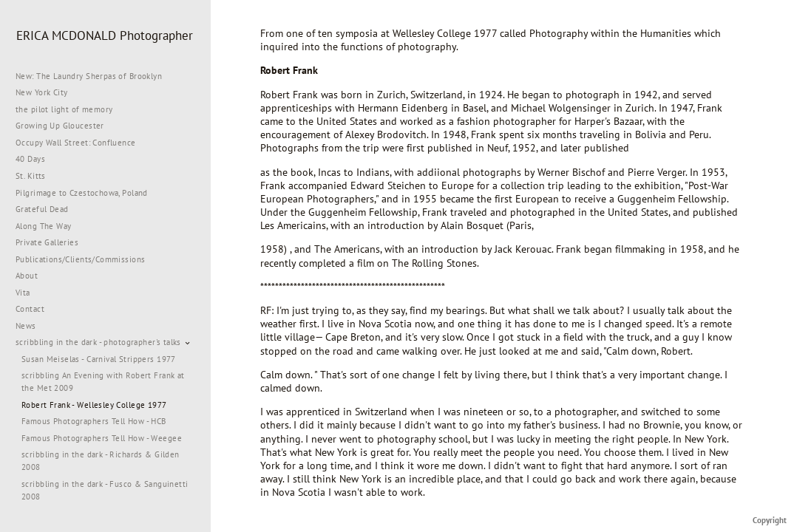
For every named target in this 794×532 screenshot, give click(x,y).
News (26, 326)
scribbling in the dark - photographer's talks (104, 342)
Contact (30, 309)
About (27, 276)
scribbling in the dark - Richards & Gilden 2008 (101, 461)
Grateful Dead (42, 209)
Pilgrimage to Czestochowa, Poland (82, 193)
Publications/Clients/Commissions (80, 259)
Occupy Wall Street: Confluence (76, 143)
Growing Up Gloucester (60, 126)
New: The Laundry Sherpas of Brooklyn (89, 76)
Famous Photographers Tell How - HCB (94, 421)
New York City (47, 92)
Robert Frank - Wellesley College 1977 (94, 405)
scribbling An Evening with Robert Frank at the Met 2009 (103, 382)
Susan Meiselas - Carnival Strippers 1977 (99, 359)
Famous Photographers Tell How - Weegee (102, 438)
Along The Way (49, 226)
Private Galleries (47, 242)
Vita (23, 293)
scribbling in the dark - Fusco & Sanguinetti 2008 (105, 490)
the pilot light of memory (64, 109)
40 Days (30, 159)
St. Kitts (31, 176)
